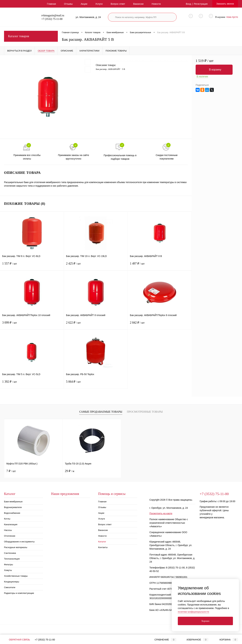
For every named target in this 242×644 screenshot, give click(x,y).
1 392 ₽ (32, 384)
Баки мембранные (13, 502)
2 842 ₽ (160, 325)
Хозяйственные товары (16, 576)
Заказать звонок (225, 4)
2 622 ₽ (96, 325)
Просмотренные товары (145, 412)
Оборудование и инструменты (19, 542)
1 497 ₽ (160, 266)
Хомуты (8, 570)
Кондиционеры (12, 582)
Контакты (103, 547)
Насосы (8, 530)
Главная (52, 4)
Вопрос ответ (118, 4)
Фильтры (8, 564)
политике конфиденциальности (193, 612)
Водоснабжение (12, 513)
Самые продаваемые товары (101, 412)
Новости (156, 4)
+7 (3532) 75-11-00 (45, 640)
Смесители (10, 587)
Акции (84, 4)
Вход (189, 4)
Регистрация (201, 4)
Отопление (10, 536)
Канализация (11, 524)
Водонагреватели (13, 507)
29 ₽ (70, 471)
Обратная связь (17, 640)
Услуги (99, 4)
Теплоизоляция (12, 559)
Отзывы (68, 4)
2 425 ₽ (96, 266)
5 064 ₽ (96, 384)
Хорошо (205, 621)
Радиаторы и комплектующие (19, 593)
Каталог (102, 542)
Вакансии (138, 4)
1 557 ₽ (32, 266)
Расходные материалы (16, 547)
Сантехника (10, 553)
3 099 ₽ (32, 325)
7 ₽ (11, 471)
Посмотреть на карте (161, 513)
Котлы (7, 519)
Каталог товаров (31, 36)
